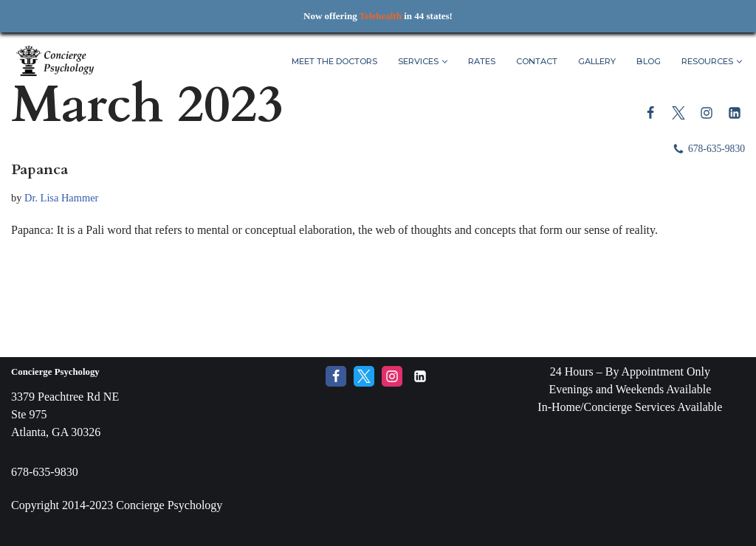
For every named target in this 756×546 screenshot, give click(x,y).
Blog (649, 61)
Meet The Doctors (334, 61)
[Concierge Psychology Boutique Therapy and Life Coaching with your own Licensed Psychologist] (55, 62)
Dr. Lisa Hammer (61, 198)
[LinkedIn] (735, 113)
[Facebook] (650, 113)
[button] (445, 62)
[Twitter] (678, 113)
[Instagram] (707, 113)
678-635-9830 (717, 149)
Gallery (597, 61)
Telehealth (381, 16)
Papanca (39, 169)
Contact (537, 61)
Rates (482, 61)
